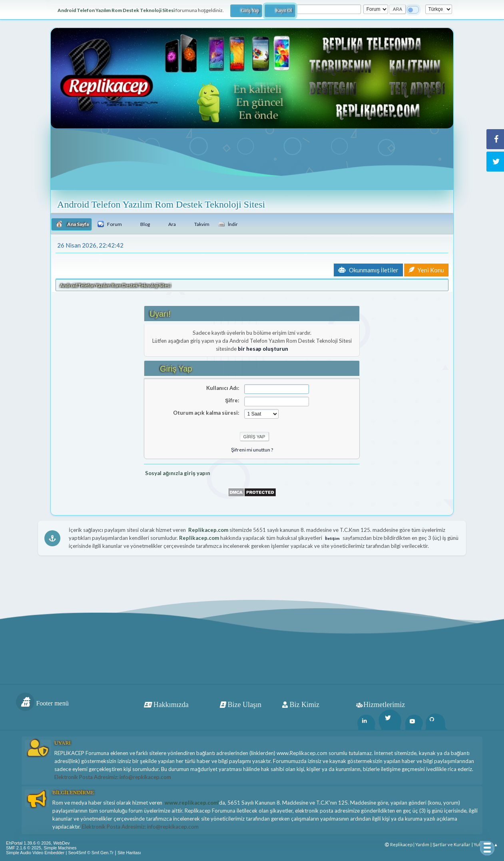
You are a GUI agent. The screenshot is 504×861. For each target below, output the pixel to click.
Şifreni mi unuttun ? (252, 450)
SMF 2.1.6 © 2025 (24, 848)
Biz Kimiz (304, 705)
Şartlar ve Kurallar (451, 844)
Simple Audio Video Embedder (35, 853)
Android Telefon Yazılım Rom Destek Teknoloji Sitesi (161, 204)
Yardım (422, 844)
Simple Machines (60, 848)
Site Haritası (129, 853)
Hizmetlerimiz (384, 705)
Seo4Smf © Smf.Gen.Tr (91, 853)
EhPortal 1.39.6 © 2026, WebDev (38, 843)
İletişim (332, 538)
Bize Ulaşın (245, 705)
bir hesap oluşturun (263, 349)
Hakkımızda (171, 705)
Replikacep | (400, 844)
